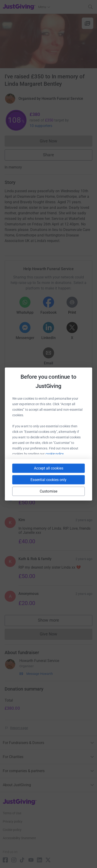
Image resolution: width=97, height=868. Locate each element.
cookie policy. (55, 454)
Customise (48, 491)
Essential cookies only (48, 480)
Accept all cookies (49, 468)
